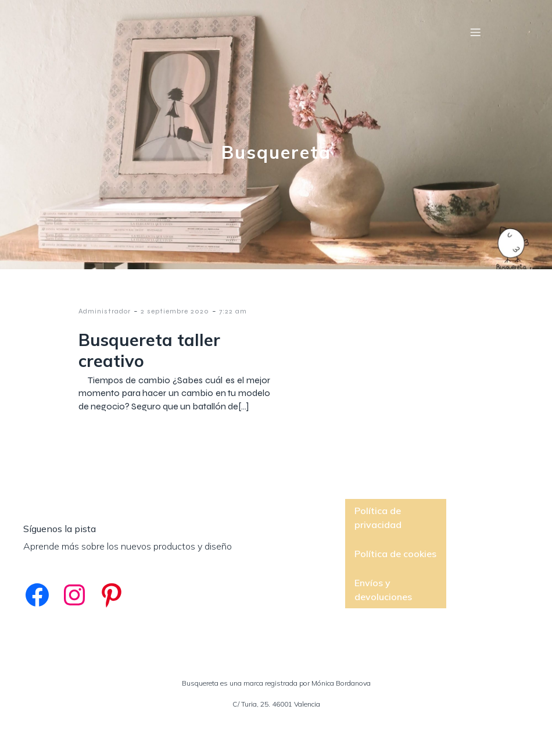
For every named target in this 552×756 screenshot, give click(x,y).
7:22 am (233, 311)
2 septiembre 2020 (175, 311)
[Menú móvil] (475, 32)
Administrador (105, 311)
